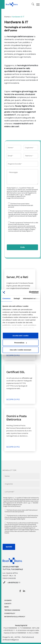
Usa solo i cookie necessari (21, 350)
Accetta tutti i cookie (20, 335)
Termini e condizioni (12, 610)
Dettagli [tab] (17, 298)
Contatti (8, 604)
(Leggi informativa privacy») (15, 198)
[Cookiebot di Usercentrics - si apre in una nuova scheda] (29, 292)
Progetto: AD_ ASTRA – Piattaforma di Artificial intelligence (18, 638)
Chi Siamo (8, 600)
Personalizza (21, 343)
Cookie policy (10, 613)
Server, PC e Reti (17, 277)
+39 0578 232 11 (14, 583)
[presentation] (23, 239)
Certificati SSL (16, 372)
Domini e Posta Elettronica (16, 418)
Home (7, 17)
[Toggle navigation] (38, 4)
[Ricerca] (33, 4)
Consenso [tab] (6, 298)
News (6, 607)
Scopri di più (13, 355)
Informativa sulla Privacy (15, 617)
